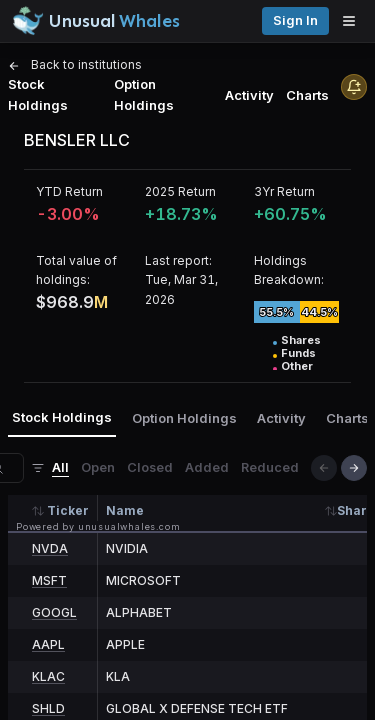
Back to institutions (75, 64)
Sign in (295, 20)
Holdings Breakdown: (289, 270)
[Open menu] (354, 21)
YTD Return (69, 191)
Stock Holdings (38, 94)
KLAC (48, 676)
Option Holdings (144, 94)
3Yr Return (284, 191)
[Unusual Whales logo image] (96, 21)
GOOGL (54, 612)
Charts (307, 95)
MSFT (49, 580)
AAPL (48, 644)
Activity (249, 95)
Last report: (178, 260)
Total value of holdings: (76, 270)
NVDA (50, 548)
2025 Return (180, 191)
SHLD (48, 708)
